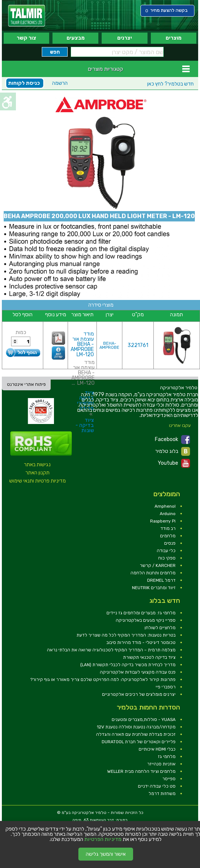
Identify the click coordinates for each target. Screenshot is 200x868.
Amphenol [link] (165, 506)
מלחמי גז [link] (167, 757)
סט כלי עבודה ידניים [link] (157, 786)
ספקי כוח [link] (167, 558)
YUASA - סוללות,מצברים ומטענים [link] (144, 720)
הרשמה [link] (60, 83)
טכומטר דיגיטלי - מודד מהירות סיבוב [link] (141, 642)
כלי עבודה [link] (166, 551)
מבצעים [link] (76, 38)
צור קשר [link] (26, 38)
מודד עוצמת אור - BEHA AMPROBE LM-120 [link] (82, 344)
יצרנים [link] (125, 38)
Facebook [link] (172, 440)
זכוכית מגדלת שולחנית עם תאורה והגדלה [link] (136, 734)
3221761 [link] (138, 345)
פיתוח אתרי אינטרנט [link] (26, 384)
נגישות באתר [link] (37, 465)
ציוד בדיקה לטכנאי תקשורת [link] (149, 657)
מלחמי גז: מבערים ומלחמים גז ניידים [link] (141, 613)
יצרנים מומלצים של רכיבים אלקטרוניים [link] (139, 694)
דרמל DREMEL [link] (161, 580)
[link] (27, 16)
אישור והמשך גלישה (106, 854)
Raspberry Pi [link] (163, 521)
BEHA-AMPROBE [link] (109, 345)
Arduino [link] (168, 514)
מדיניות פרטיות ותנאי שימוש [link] (38, 481)
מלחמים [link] (168, 536)
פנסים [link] (170, 543)
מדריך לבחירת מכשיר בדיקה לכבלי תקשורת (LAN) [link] (128, 665)
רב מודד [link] (168, 528)
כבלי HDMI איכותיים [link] (157, 749)
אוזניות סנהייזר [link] (161, 764)
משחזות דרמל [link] (162, 794)
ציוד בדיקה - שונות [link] (85, 425)
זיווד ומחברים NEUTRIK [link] (154, 588)
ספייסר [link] (169, 779)
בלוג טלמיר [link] (173, 451)
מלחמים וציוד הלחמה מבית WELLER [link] (141, 771)
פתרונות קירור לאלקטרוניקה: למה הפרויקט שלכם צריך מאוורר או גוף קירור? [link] (103, 680)
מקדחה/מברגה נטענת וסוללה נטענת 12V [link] (136, 727)
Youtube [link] (174, 463)
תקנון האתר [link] (38, 473)
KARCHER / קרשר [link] (158, 565)
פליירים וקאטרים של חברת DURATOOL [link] (139, 742)
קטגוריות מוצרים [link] (106, 69)
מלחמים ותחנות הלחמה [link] (153, 573)
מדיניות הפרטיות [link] (103, 839)
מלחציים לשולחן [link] (160, 628)
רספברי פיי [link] (166, 687)
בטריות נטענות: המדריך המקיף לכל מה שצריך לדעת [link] (126, 635)
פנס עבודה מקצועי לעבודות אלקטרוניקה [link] (138, 672)
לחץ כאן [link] (170, 84)
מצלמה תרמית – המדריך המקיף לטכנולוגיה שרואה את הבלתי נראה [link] (111, 650)
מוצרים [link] (174, 38)
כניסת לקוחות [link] (24, 83)
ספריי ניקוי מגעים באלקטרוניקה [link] (146, 620)
